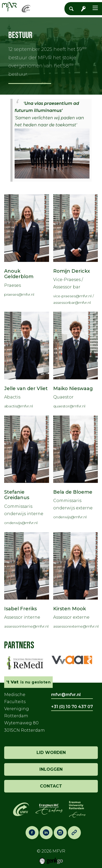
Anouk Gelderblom (19, 274)
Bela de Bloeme (73, 492)
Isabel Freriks (20, 609)
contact (51, 786)
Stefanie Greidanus (17, 495)
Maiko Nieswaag (73, 389)
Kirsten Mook (70, 609)
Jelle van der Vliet (26, 389)
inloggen (51, 769)
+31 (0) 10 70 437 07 (72, 707)
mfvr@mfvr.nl (66, 695)
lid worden (51, 753)
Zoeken (73, 9)
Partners (19, 646)
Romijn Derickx (72, 271)
